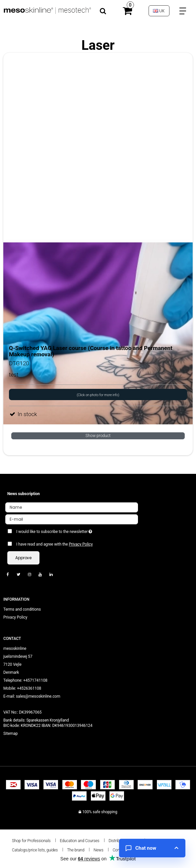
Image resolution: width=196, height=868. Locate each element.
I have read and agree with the (55, 544)
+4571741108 (35, 680)
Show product (98, 436)
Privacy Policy (81, 544)
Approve (23, 558)
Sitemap (10, 734)
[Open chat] (152, 848)
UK (159, 11)
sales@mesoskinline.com (38, 696)
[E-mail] (72, 519)
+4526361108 (29, 688)
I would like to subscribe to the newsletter (70, 530)
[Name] (72, 507)
